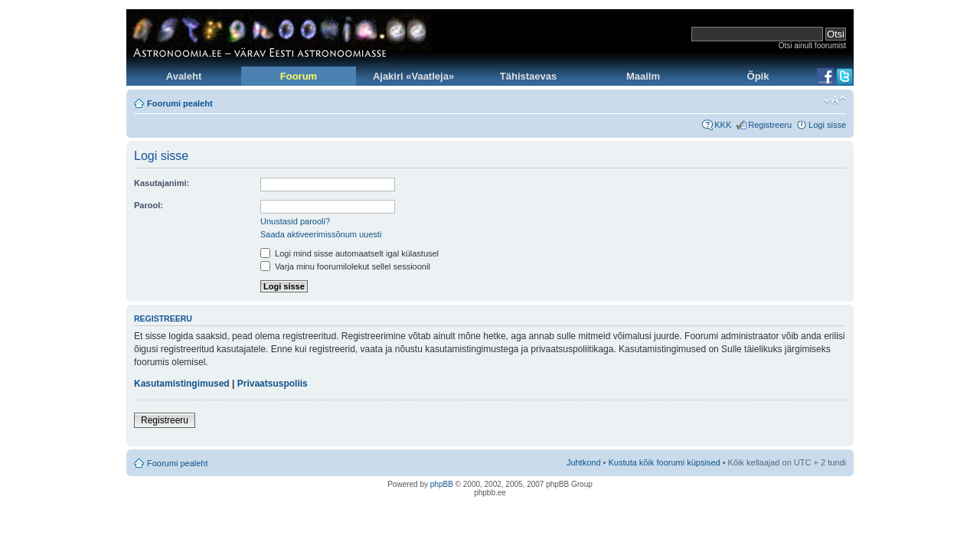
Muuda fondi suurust (835, 100)
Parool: (149, 205)
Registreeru (770, 125)
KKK (723, 125)
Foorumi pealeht (180, 103)
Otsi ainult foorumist (812, 46)
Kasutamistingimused (182, 384)
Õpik (758, 76)
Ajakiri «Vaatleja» (413, 76)
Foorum (299, 76)
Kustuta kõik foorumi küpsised (665, 462)
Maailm (643, 76)
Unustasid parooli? (295, 221)
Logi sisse (827, 125)
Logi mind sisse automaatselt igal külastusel (350, 253)
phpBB (442, 484)
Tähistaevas (528, 76)
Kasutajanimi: (162, 183)
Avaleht (184, 76)
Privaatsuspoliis (273, 384)
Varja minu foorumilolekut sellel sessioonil (345, 266)
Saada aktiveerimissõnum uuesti (321, 234)
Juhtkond (584, 462)
